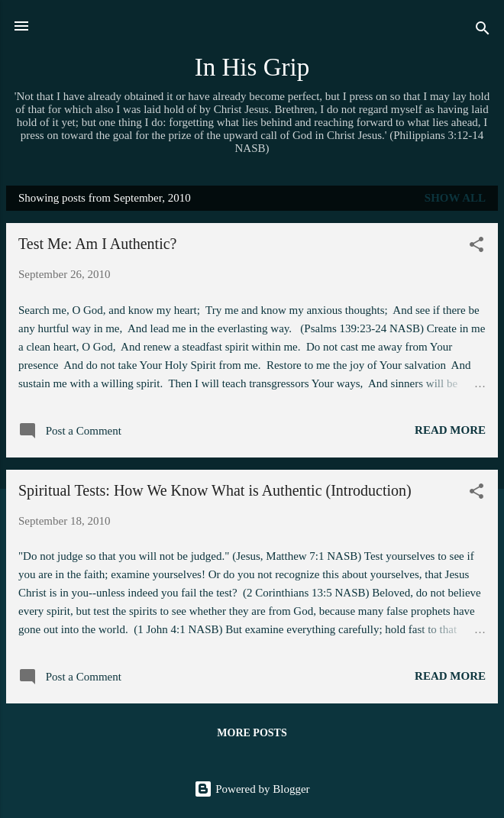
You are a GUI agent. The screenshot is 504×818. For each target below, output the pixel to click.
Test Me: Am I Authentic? (97, 244)
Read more (450, 430)
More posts (252, 733)
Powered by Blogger (252, 789)
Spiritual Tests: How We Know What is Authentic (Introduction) (215, 490)
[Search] (483, 31)
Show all (455, 198)
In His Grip (252, 67)
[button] (477, 247)
